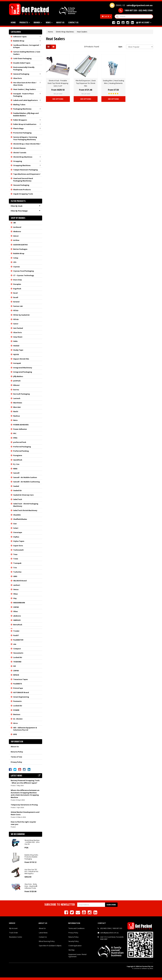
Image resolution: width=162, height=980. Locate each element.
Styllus (16, 537)
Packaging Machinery (22, 109)
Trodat (16, 631)
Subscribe (111, 905)
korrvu (16, 390)
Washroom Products (22, 190)
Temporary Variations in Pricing (24, 805)
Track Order (14, 933)
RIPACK (16, 675)
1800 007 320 (117, 928)
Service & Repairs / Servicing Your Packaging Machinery (25, 138)
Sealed (16, 486)
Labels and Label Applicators (26, 100)
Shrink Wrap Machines (23, 157)
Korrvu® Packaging (22, 394)
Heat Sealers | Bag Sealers (24, 89)
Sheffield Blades (20, 519)
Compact (17, 649)
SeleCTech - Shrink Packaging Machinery (26, 505)
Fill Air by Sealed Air (22, 315)
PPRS (15, 438)
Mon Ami (17, 407)
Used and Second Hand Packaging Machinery (23, 180)
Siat (15, 524)
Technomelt (18, 550)
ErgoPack (17, 289)
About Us (60, 22)
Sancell (16, 473)
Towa (16, 559)
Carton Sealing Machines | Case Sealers (27, 53)
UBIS (15, 576)
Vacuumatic (18, 653)
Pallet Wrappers (20, 120)
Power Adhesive (20, 429)
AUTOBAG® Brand (21, 692)
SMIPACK (17, 620)
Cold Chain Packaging (22, 58)
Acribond (17, 227)
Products (25, 22)
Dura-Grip (18, 280)
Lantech (17, 398)
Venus (16, 589)
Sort (120, 47)
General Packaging (21, 74)
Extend (16, 302)
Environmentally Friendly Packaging (24, 68)
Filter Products (18, 201)
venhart (17, 585)
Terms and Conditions (76, 928)
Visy (15, 598)
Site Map (72, 950)
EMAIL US (131, 5)
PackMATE (18, 684)
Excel (15, 293)
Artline (16, 240)
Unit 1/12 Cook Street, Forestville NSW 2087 (112, 938)
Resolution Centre (16, 937)
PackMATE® (18, 640)
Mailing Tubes (19, 105)
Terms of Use (16, 757)
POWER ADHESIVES (21, 425)
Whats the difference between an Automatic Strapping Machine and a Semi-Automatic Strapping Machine (25, 794)
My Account (13, 928)
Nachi (16, 411)
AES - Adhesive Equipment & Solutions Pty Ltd (25, 729)
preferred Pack (20, 442)
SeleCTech (18, 499)
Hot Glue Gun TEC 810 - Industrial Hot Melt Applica (31, 872)
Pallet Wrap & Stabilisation (25, 124)
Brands (38, 22)
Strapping (18, 161)
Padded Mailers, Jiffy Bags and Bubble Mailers (26, 114)
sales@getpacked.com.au (109, 933)
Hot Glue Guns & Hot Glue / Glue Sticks (25, 84)
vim (15, 644)
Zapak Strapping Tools (23, 194)
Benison (17, 714)
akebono (17, 616)
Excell (16, 297)
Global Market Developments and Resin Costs (25, 813)
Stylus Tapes (19, 541)
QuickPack (18, 460)
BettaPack (18, 625)
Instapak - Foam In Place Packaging (23, 95)
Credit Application (75, 946)
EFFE (15, 734)
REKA (15, 469)
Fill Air (16, 310)
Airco (16, 723)
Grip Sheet (18, 337)
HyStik (16, 354)
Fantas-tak (18, 306)
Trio (15, 568)
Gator (16, 324)
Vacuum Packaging (21, 185)
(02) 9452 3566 (105, 928)
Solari (16, 528)
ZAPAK (16, 607)
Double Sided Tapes (22, 63)
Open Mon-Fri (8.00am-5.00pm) (50, 946)
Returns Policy (17, 752)
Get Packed (18, 328)
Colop (16, 258)
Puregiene (18, 455)
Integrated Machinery (23, 368)
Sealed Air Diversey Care (23, 495)
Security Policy (74, 941)
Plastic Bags (18, 128)
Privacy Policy (16, 762)
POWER (16, 710)
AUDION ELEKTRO (21, 245)
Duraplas (17, 284)
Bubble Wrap (19, 41)
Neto (15, 420)
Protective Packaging (22, 133)
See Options (58, 99)
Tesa (15, 554)
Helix (15, 341)
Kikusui (16, 385)
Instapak (17, 363)
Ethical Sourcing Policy (47, 941)
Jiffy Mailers (18, 376)
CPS (15, 262)
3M (14, 223)
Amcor (16, 236)
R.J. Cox (16, 464)
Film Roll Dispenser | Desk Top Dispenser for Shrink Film (86, 83)
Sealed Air (18, 490)
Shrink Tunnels (20, 153)
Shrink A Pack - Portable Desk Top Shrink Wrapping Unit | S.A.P (58, 83)
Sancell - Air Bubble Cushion (25, 477)
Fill (14, 666)
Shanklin (17, 515)
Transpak (17, 563)
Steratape (18, 532)
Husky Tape (18, 350)
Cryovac (17, 267)
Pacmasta (17, 701)
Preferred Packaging (22, 447)
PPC (15, 433)
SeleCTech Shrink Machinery (25, 510)
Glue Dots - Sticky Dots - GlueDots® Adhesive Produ (31, 886)
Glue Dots (18, 78)
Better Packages (20, 249)
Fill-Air (16, 319)
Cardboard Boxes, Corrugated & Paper (26, 46)
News (49, 22)
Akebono (17, 231)
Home (13, 22)
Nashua (17, 416)
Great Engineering (21, 697)
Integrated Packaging (23, 372)
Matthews (18, 403)
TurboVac (17, 572)
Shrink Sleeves (19, 148)
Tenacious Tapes (21, 679)
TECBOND (17, 662)
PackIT (16, 635)
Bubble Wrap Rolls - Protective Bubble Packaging (32, 857)
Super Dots (18, 546)
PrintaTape (18, 688)
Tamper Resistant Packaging (26, 170)
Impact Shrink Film (21, 359)
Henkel (16, 346)
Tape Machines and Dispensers (26, 174)
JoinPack (17, 381)
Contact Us (73, 22)
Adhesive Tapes (20, 37)
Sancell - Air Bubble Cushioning (27, 482)
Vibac (16, 594)
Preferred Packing (21, 451)
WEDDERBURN (19, 603)
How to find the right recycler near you (23, 823)
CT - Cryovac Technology (24, 275)
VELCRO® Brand (20, 581)
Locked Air (18, 657)
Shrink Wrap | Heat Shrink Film (26, 144)
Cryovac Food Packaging (24, 271)
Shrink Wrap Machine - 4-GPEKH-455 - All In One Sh (32, 842)
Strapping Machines (22, 165)
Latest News (43, 933)
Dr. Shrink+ (18, 719)
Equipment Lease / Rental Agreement (77, 955)
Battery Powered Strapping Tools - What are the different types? (25, 782)
